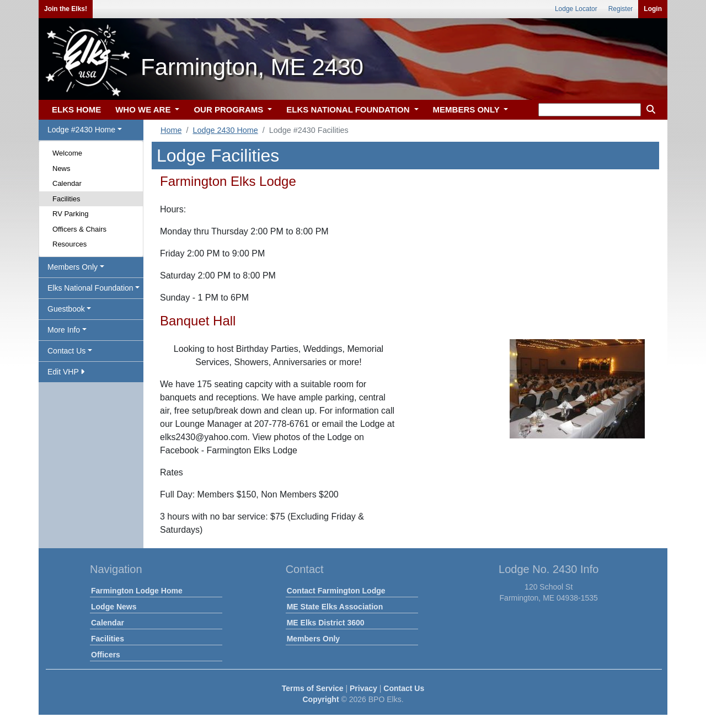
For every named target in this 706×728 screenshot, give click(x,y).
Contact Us (404, 688)
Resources (69, 244)
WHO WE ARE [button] (144, 109)
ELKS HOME (76, 109)
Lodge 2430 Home (225, 130)
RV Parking (71, 214)
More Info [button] (64, 330)
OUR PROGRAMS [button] (229, 109)
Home (171, 130)
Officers (106, 655)
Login (653, 9)
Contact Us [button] (66, 351)
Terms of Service (313, 688)
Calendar (67, 183)
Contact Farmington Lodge (336, 591)
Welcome (67, 153)
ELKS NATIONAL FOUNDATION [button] (349, 109)
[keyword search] (590, 110)
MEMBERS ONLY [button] (467, 109)
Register (621, 9)
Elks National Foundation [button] (90, 288)
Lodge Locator (576, 9)
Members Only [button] (73, 267)
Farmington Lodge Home (137, 591)
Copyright (320, 699)
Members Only (313, 639)
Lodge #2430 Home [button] (81, 130)
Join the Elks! (66, 9)
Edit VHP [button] (66, 372)
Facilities (66, 199)
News (61, 168)
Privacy (363, 688)
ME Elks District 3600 (326, 623)
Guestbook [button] (66, 309)
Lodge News (114, 607)
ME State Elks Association (335, 607)
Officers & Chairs (79, 229)
